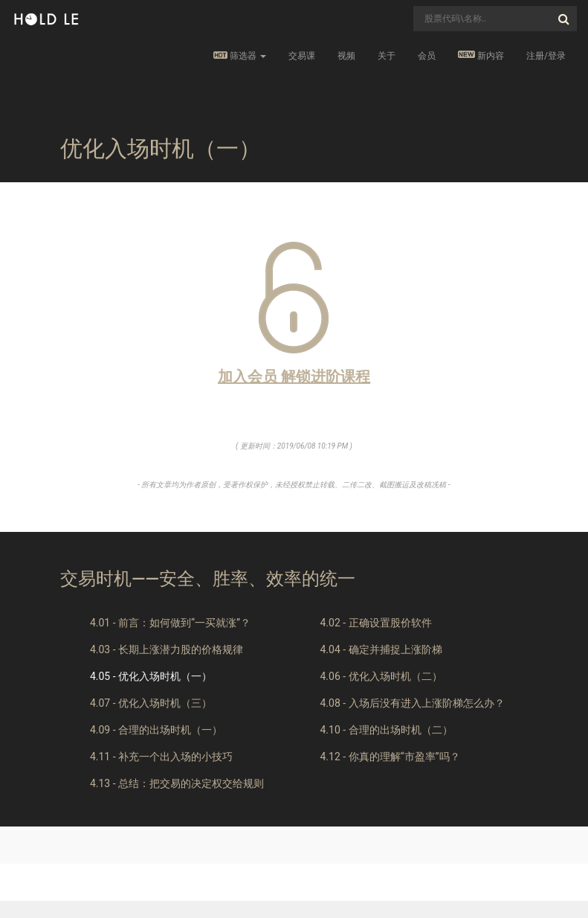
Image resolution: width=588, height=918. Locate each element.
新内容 (481, 55)
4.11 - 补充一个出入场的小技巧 (161, 757)
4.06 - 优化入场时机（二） (381, 676)
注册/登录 (546, 56)
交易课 (302, 56)
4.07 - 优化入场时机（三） (151, 703)
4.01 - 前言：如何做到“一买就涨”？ (170, 623)
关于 (387, 56)
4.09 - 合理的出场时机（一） (156, 730)
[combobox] (495, 19)
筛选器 (240, 56)
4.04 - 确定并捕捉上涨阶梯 (381, 649)
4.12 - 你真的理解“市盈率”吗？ (390, 757)
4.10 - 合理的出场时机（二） (386, 730)
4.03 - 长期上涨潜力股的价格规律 (167, 649)
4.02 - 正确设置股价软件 (375, 623)
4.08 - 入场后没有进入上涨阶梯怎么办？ (412, 703)
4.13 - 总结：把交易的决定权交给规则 (177, 783)
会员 (427, 56)
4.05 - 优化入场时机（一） (151, 676)
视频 (346, 56)
